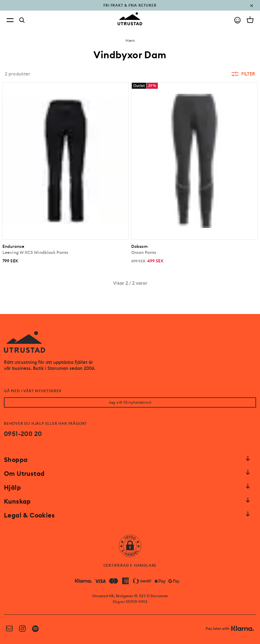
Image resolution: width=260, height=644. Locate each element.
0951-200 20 (23, 434)
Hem (130, 40)
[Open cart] (250, 20)
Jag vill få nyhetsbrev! (130, 402)
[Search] (22, 20)
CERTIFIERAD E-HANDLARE (130, 566)
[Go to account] (237, 20)
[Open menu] (10, 20)
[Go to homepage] (130, 19)
